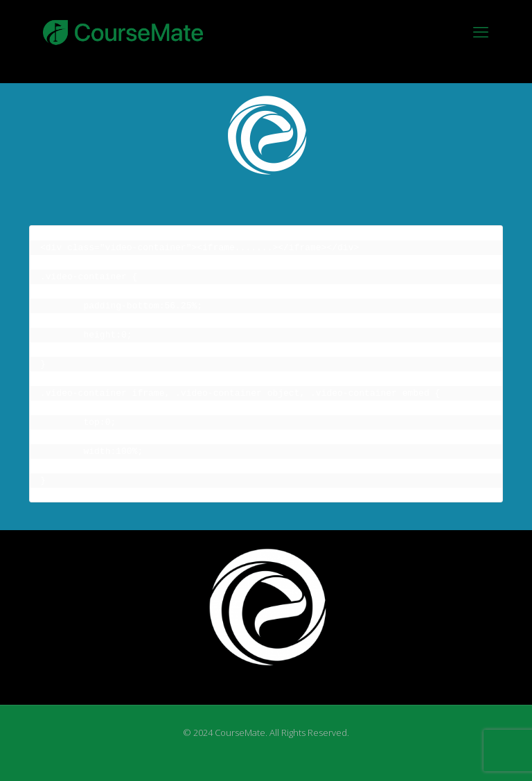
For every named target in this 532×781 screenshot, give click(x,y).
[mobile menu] (481, 31)
